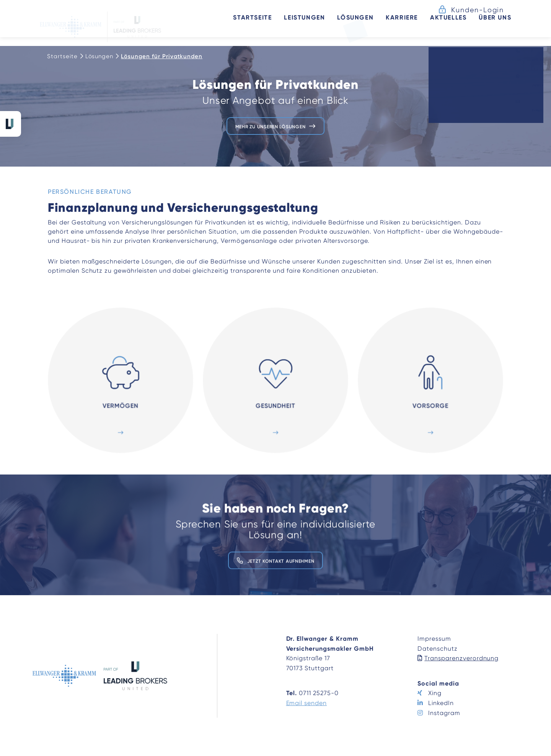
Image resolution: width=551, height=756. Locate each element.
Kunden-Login (478, 10)
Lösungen (99, 56)
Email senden (307, 703)
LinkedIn (441, 703)
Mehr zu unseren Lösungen (270, 126)
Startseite (245, 26)
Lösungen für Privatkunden (162, 56)
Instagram (444, 713)
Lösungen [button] (348, 26)
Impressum (434, 639)
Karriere (395, 26)
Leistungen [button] (297, 26)
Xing (435, 693)
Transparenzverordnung (461, 658)
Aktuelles (441, 26)
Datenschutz (438, 649)
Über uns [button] (488, 26)
